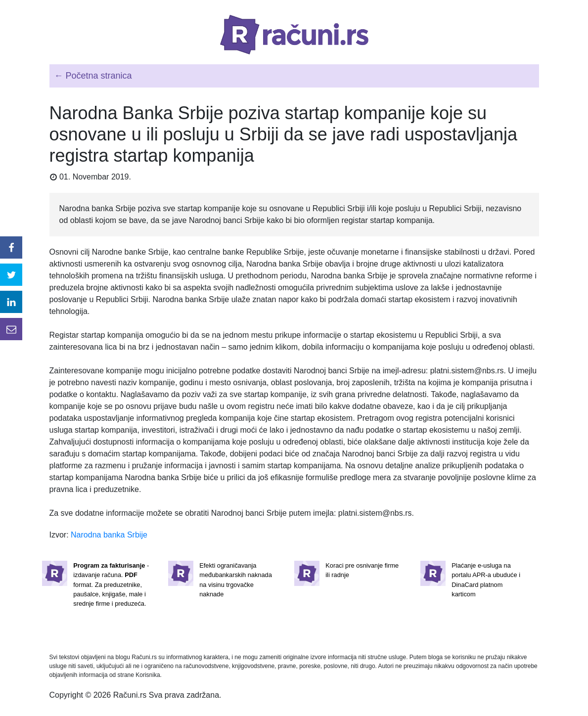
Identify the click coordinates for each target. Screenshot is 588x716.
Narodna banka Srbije (109, 535)
